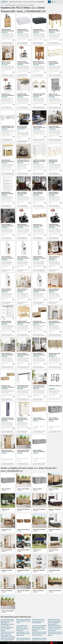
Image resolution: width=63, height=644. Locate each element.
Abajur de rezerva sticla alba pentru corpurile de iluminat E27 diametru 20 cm (39, 634)
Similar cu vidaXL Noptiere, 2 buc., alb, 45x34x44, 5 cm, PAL (39, 399)
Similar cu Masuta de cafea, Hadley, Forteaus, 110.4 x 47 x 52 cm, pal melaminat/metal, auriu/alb (39, 140)
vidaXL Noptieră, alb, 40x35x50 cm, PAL (54, 257)
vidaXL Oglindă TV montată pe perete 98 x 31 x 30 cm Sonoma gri (39, 452)
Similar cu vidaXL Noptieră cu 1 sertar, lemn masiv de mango (38, 75)
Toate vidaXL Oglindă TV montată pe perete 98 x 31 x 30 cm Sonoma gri (39, 464)
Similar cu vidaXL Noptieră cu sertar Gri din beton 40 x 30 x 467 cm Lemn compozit (55, 335)
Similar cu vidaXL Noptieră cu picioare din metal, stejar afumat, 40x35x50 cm (54, 206)
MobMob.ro (5, 2)
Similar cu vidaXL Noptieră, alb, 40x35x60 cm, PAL (23, 303)
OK (52, 643)
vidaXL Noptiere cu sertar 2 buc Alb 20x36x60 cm (6, 290)
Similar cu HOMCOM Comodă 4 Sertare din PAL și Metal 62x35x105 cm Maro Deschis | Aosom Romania (8, 44)
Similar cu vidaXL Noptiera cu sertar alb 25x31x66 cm (23, 270)
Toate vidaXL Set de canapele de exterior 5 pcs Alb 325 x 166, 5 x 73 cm (23, 464)
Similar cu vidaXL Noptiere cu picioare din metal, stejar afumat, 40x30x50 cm (23, 206)
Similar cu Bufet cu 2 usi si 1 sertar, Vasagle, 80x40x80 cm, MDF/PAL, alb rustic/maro (8, 76)
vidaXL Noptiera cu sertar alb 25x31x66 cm (23, 257)
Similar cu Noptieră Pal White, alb (54, 399)
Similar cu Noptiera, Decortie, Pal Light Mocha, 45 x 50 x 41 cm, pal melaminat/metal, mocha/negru (23, 174)
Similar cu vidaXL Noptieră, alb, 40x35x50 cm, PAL (54, 270)
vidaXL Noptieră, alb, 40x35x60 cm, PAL (23, 290)
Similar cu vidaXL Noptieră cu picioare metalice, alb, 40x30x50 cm (39, 367)
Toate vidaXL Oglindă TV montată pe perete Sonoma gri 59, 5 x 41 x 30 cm (55, 432)
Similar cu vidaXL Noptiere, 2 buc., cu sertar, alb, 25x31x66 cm (39, 303)
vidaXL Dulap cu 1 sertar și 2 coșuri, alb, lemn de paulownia (55, 95)
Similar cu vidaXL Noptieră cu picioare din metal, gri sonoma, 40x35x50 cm (7, 239)
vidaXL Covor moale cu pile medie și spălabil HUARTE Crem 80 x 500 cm (7, 640)
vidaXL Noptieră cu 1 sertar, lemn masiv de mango (39, 63)
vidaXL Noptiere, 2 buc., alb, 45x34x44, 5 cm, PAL (39, 386)
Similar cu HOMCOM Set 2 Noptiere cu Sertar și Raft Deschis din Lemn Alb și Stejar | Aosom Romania (39, 108)
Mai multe (55, 643)
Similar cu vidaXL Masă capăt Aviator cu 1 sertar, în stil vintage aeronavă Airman (55, 140)
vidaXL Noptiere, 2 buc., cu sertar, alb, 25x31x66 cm (39, 290)
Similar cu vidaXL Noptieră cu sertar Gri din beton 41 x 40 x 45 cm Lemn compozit (8, 368)
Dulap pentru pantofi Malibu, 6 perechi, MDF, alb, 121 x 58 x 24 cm (23, 621)
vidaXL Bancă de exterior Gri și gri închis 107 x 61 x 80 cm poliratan (55, 634)
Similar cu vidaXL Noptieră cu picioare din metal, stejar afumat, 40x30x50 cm (39, 206)
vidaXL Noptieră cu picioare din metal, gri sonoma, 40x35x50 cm (7, 226)
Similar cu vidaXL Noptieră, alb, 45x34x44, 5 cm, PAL (54, 303)
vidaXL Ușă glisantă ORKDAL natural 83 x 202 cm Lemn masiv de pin (8, 452)
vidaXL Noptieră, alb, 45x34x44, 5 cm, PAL (54, 290)
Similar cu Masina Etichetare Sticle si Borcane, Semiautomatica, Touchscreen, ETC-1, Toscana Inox (24, 142)
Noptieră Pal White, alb (55, 386)
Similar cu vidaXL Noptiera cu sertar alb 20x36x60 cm (8, 270)
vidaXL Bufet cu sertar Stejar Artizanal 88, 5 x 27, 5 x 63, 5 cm (39, 640)
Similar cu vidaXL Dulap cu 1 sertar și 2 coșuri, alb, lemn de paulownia (55, 108)
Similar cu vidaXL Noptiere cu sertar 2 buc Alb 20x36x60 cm (8, 303)
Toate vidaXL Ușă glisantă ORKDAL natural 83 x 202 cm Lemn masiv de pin (8, 464)
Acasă (2, 5)
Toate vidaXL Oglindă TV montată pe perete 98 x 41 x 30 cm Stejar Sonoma (39, 432)
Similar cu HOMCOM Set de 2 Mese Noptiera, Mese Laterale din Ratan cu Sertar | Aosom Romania (55, 368)
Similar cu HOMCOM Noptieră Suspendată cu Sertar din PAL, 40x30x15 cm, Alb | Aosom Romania (23, 44)
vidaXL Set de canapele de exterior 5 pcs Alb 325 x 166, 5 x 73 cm (23, 452)
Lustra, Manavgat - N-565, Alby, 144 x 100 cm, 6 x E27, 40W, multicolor (23, 634)
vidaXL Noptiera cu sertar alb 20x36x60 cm (8, 257)
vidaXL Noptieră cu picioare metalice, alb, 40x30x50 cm (39, 355)
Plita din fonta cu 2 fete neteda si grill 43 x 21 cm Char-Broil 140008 (38, 621)
